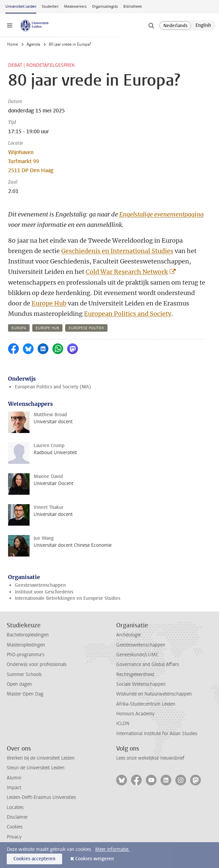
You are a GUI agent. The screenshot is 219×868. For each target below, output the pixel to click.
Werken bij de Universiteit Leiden (41, 758)
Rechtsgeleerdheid (135, 674)
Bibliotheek (133, 7)
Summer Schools (24, 674)
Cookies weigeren (95, 859)
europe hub (47, 328)
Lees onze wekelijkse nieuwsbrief (150, 758)
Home (12, 44)
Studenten (50, 7)
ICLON (123, 724)
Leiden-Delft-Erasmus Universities (41, 797)
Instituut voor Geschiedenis (44, 592)
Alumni (14, 778)
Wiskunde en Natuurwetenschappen (154, 694)
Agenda (33, 44)
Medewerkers (75, 7)
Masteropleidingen (26, 645)
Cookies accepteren (34, 859)
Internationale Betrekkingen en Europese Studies (68, 598)
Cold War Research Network (127, 272)
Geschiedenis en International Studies (117, 251)
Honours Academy (135, 714)
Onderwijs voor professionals (37, 664)
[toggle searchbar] (151, 26)
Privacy (14, 837)
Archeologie (128, 635)
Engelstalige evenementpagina (161, 214)
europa (19, 328)
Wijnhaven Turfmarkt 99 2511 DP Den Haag (31, 161)
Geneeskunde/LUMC (137, 655)
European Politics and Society (128, 314)
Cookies (15, 827)
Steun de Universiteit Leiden (36, 768)
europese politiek (86, 328)
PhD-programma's (26, 655)
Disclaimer (17, 817)
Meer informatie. (112, 849)
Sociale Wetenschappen (141, 684)
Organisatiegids (105, 7)
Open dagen (19, 684)
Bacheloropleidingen (28, 635)
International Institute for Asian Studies (157, 734)
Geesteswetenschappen (40, 585)
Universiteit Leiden (21, 7)
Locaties (15, 807)
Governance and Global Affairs (148, 664)
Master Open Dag (25, 694)
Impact (14, 788)
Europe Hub (49, 303)
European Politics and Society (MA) (53, 387)
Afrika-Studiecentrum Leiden (146, 704)
